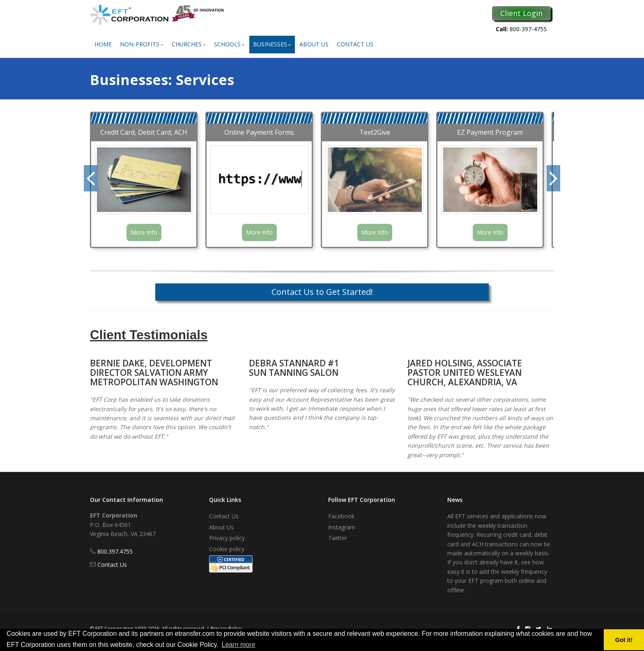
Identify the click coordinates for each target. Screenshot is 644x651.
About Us (314, 44)
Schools (229, 44)
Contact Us (355, 44)
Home (103, 44)
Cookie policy (227, 549)
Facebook (341, 516)
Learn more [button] (239, 645)
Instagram (342, 527)
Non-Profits (142, 44)
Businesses (272, 44)
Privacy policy (227, 538)
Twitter (338, 538)
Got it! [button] (624, 640)
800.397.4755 (115, 551)
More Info (144, 232)
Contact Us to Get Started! (322, 292)
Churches (189, 44)
